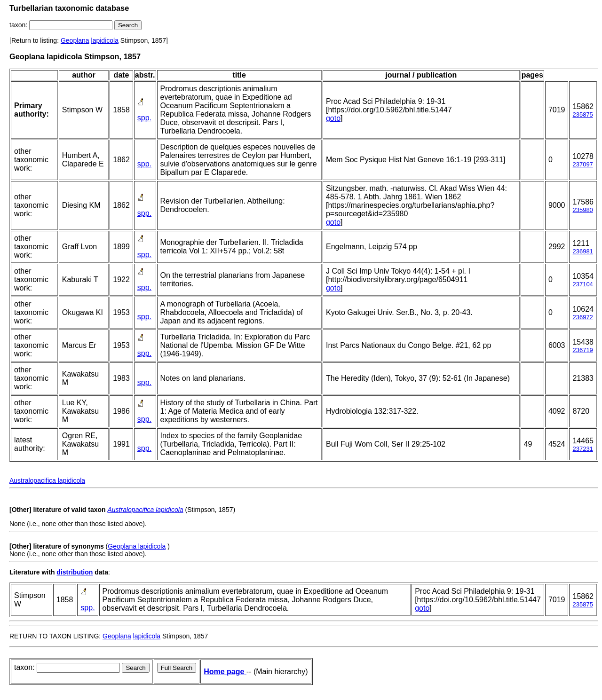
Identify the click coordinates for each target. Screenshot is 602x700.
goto (333, 118)
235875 (582, 114)
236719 (582, 350)
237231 (582, 449)
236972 (582, 317)
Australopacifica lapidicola (47, 480)
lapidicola (105, 40)
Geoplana (75, 40)
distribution (75, 572)
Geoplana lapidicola (137, 546)
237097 (582, 164)
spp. (144, 118)
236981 (582, 251)
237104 (582, 284)
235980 (582, 210)
